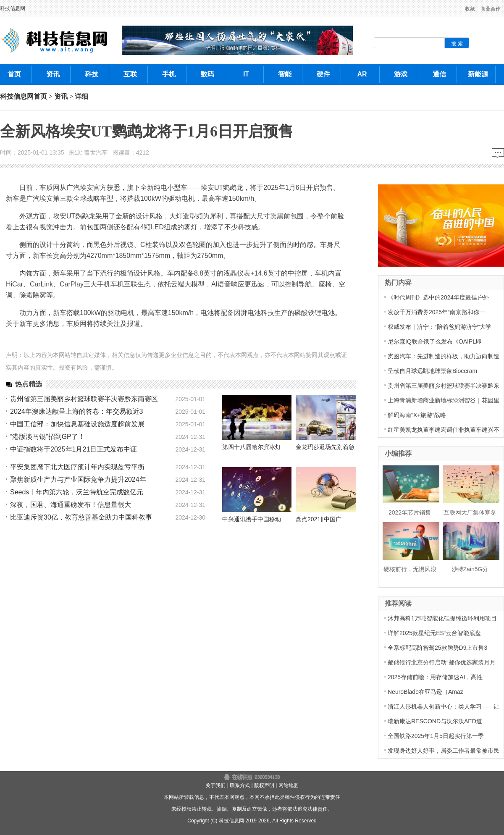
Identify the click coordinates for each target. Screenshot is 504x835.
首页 (40, 96)
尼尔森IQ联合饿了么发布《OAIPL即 (435, 341)
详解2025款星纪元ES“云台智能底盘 (434, 633)
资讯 (61, 96)
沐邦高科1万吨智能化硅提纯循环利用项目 (442, 618)
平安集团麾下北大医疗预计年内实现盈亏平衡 (77, 467)
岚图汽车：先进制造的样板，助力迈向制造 (444, 356)
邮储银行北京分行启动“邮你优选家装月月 (442, 662)
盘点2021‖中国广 (319, 519)
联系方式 (240, 785)
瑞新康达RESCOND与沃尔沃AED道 (435, 721)
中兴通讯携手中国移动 (252, 519)
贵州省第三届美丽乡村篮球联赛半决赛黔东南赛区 (84, 399)
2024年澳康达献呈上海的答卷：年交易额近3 (77, 411)
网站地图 (289, 785)
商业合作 (491, 9)
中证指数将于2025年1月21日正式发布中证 (73, 449)
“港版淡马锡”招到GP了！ (47, 437)
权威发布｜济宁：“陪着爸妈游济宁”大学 (440, 327)
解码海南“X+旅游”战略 (417, 415)
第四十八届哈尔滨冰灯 (252, 447)
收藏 (470, 9)
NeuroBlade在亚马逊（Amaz (425, 692)
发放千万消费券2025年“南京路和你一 (436, 312)
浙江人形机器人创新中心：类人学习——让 (444, 706)
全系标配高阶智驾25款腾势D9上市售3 (437, 648)
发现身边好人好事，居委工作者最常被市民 (444, 751)
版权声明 (264, 785)
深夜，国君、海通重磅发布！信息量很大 (71, 505)
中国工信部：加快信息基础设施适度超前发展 (77, 424)
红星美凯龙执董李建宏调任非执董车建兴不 (444, 430)
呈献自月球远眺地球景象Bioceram (432, 371)
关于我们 (215, 785)
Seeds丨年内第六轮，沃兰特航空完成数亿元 (77, 492)
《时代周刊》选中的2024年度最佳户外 (438, 297)
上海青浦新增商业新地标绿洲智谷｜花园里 (444, 400)
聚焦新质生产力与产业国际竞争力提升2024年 (78, 479)
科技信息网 (13, 8)
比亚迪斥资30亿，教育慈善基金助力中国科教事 (81, 517)
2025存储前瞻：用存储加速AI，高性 (435, 677)
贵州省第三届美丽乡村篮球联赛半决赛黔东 (444, 386)
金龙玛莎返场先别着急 (325, 447)
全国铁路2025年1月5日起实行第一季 (436, 736)
